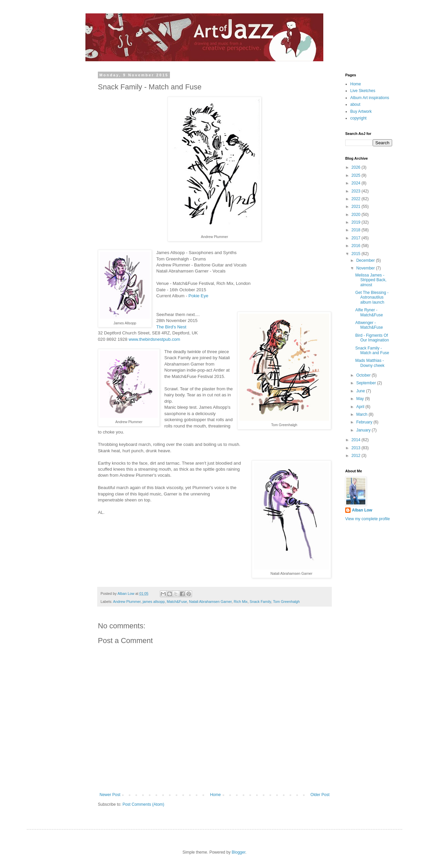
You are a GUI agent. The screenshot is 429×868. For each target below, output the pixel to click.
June (361, 391)
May (361, 399)
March (362, 414)
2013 (357, 448)
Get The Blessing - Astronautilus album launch (372, 297)
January (364, 430)
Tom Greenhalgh (287, 602)
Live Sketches (363, 91)
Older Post (320, 795)
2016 (357, 246)
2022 (357, 199)
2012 (357, 456)
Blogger (238, 852)
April (361, 407)
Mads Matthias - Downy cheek (370, 363)
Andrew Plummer (127, 602)
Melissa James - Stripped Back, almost (371, 280)
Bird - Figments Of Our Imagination (372, 338)
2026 (357, 167)
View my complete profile (367, 519)
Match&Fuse (177, 602)
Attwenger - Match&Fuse (369, 325)
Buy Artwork (361, 111)
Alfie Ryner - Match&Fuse (369, 312)
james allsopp (154, 602)
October (364, 375)
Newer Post (110, 795)
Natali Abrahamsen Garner (210, 602)
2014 (357, 440)
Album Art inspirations (370, 98)
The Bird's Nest (171, 327)
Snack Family (260, 602)
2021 (357, 207)
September (367, 383)
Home (216, 795)
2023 (357, 191)
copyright (358, 118)
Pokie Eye (198, 296)
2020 (357, 215)
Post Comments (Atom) (143, 804)
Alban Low (362, 510)
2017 (357, 238)
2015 (357, 254)
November (366, 268)
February (365, 422)
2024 (357, 183)
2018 (357, 230)
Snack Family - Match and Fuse (372, 350)
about (355, 104)
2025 (357, 175)
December (366, 260)
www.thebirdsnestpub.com (155, 339)
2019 (357, 222)
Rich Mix (240, 602)
